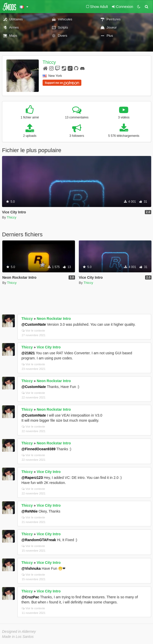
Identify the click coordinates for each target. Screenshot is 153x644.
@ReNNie (29, 511)
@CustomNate (34, 324)
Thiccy (49, 62)
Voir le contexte (33, 331)
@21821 (28, 353)
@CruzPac (30, 597)
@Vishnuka (31, 568)
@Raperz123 (32, 478)
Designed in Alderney (19, 631)
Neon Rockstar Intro (54, 319)
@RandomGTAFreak (39, 540)
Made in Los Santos (18, 637)
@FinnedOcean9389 (38, 449)
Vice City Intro (49, 347)
